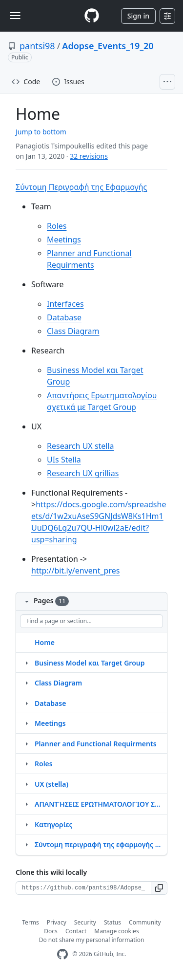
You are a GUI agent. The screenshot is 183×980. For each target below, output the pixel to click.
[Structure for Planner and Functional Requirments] (26, 743)
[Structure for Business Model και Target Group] (26, 663)
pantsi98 (37, 46)
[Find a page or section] (91, 621)
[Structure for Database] (26, 703)
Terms (30, 922)
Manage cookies (116, 931)
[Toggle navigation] (15, 16)
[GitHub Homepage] (62, 954)
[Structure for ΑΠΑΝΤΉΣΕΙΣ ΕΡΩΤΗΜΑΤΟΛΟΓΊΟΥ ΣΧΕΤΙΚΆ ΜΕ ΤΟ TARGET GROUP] (26, 804)
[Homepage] (92, 16)
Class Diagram (73, 331)
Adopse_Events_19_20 (108, 46)
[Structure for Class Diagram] (26, 683)
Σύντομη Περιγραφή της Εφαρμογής (81, 187)
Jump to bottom (41, 132)
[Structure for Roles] (26, 763)
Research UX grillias (83, 473)
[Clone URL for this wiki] (83, 888)
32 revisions (89, 156)
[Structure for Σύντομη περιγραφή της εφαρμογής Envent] (26, 844)
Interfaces (65, 304)
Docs (51, 931)
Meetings (64, 240)
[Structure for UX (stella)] (26, 784)
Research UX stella (81, 446)
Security (85, 922)
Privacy (57, 922)
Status (112, 922)
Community (145, 922)
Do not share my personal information (92, 940)
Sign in (138, 16)
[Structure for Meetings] (26, 723)
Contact (76, 931)
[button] (159, 888)
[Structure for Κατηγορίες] (26, 824)
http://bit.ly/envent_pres (75, 571)
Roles (57, 226)
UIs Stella (64, 460)
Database (64, 317)
